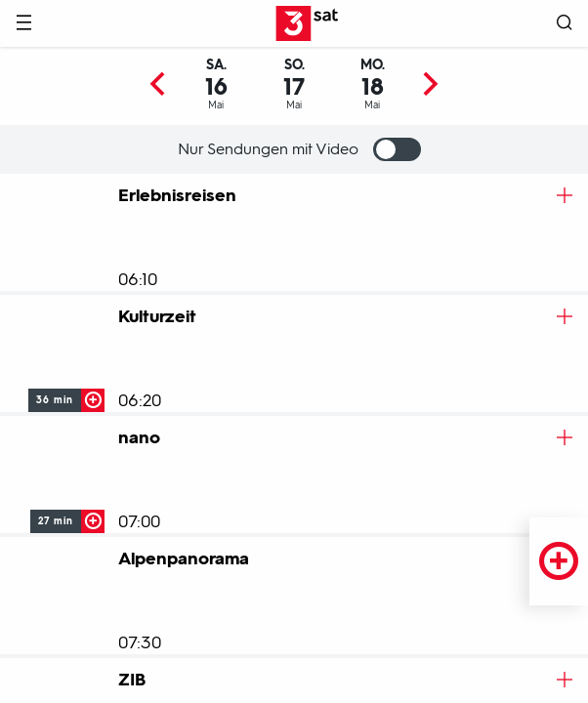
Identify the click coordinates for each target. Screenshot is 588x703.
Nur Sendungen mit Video (299, 149)
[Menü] (23, 24)
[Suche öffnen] (565, 24)
